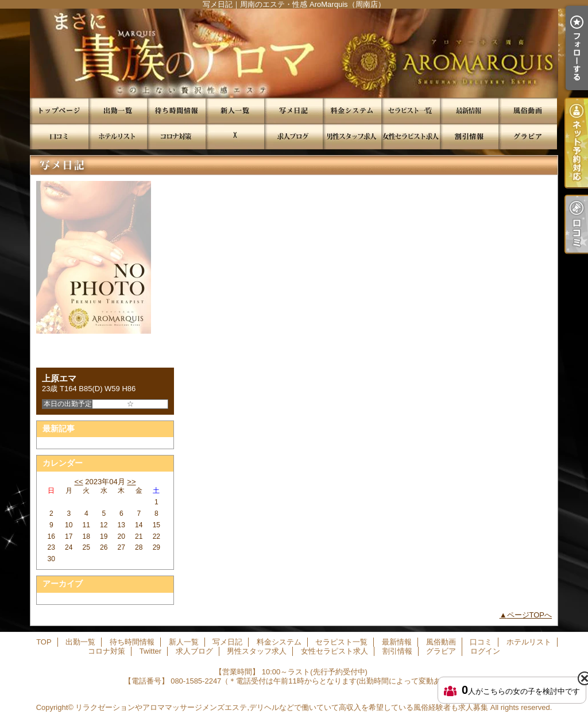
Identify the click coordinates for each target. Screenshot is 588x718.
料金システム (352, 111)
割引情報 (469, 136)
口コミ (59, 136)
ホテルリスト (118, 136)
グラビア (528, 136)
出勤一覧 (118, 111)
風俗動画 (528, 111)
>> (131, 482)
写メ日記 (293, 111)
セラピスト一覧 (411, 111)
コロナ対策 (176, 136)
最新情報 (469, 111)
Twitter (235, 136)
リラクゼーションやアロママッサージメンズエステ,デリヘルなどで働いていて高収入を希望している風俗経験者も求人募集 (282, 707)
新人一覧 (235, 111)
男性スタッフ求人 (352, 136)
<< (78, 482)
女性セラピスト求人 (411, 136)
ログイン (485, 651)
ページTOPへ (530, 615)
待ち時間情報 (176, 111)
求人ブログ (293, 136)
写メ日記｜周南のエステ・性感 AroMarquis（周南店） (294, 53)
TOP (59, 111)
